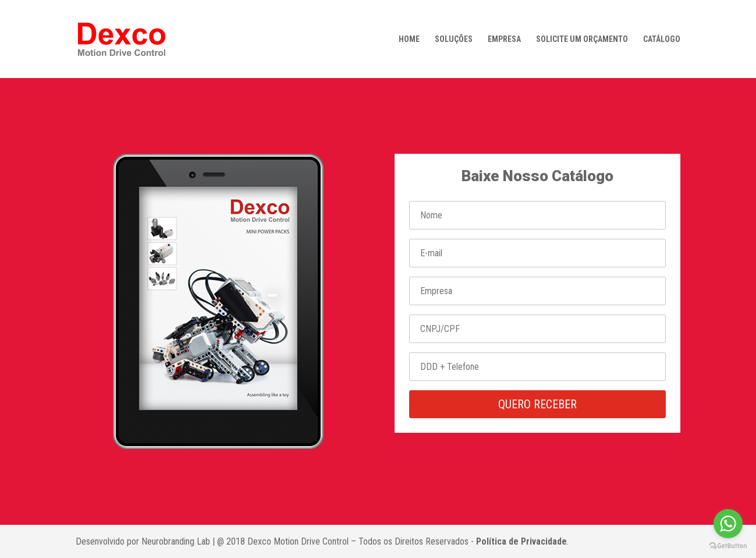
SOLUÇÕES (454, 39)
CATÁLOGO (662, 39)
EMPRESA (504, 39)
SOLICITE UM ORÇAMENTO (582, 39)
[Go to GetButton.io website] (728, 546)
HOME (409, 39)
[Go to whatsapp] (728, 524)
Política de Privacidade (521, 541)
